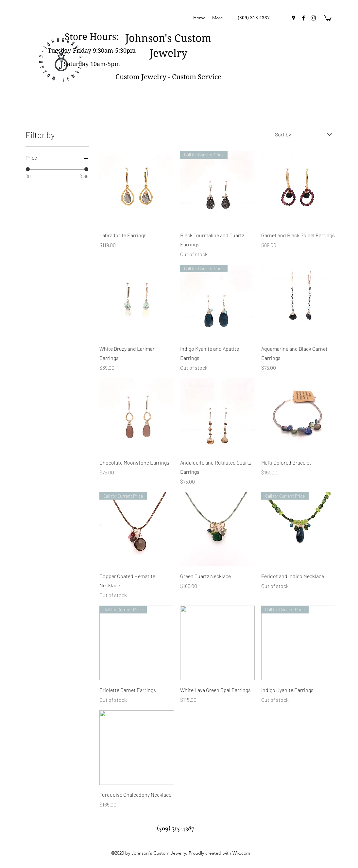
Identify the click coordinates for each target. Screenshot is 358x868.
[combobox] (303, 134)
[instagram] (313, 18)
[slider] (28, 169)
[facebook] (303, 18)
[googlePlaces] (294, 18)
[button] (328, 18)
